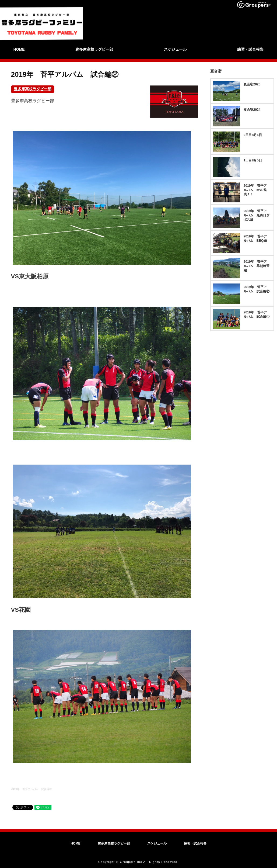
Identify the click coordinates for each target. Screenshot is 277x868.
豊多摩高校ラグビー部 (33, 89)
